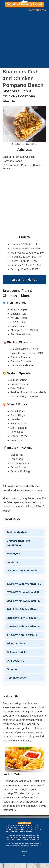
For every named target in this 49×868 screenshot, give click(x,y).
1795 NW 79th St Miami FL (23, 635)
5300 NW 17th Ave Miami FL (24, 584)
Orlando (12, 669)
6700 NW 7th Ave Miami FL (23, 592)
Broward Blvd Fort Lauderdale (18, 543)
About (24, 856)
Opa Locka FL (15, 661)
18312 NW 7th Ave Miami (22, 609)
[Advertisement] (24, 41)
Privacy (24, 852)
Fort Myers (13, 553)
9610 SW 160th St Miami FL (24, 618)
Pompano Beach (17, 678)
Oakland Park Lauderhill (22, 571)
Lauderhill (13, 562)
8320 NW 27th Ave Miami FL (24, 626)
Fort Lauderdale (17, 532)
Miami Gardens (16, 644)
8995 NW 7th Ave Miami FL (23, 601)
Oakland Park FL (17, 652)
